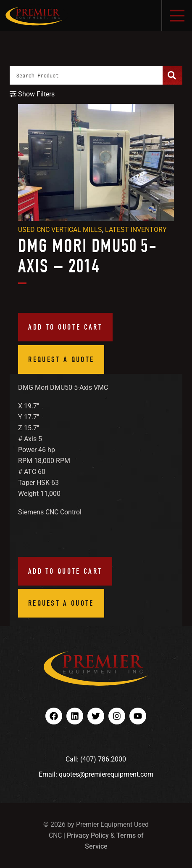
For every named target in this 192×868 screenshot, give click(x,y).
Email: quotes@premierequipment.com (96, 774)
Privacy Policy (88, 835)
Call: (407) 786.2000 (96, 759)
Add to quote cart (65, 327)
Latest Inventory (136, 230)
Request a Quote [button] (61, 359)
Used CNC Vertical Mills (60, 230)
